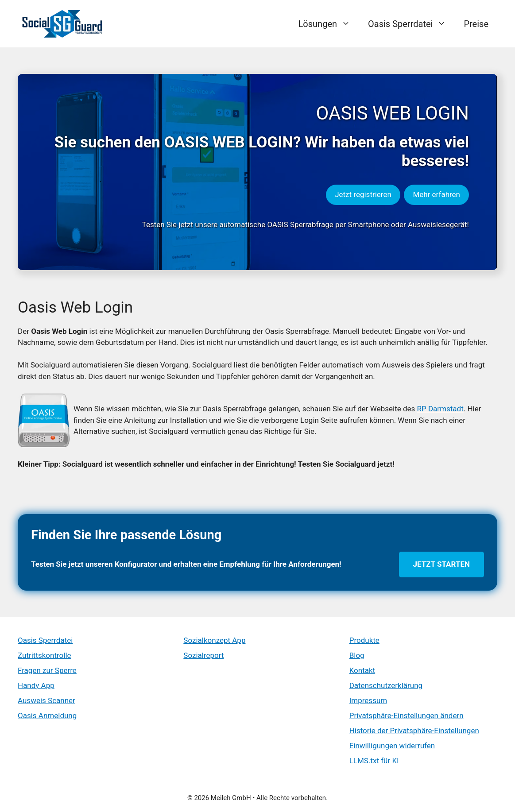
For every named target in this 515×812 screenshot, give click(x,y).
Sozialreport (203, 655)
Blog (357, 655)
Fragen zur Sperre (47, 670)
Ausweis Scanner (46, 700)
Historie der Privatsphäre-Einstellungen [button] (414, 731)
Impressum (368, 700)
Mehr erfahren (436, 194)
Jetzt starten (441, 564)
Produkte (364, 640)
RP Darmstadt (440, 409)
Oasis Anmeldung (47, 715)
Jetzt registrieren (363, 194)
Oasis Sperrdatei (411, 24)
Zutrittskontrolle (45, 655)
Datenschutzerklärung (386, 685)
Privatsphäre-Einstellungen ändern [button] (407, 715)
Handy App (36, 685)
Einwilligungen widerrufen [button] (392, 746)
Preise (476, 24)
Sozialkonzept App (214, 640)
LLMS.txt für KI (374, 761)
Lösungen (329, 24)
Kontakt (362, 670)
